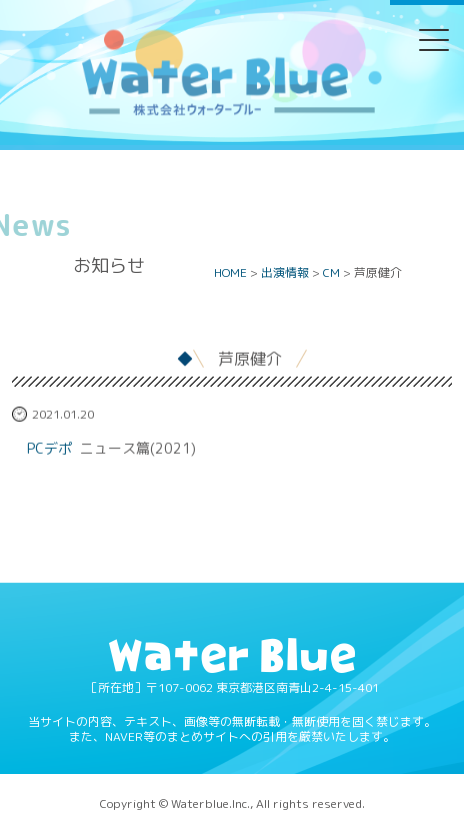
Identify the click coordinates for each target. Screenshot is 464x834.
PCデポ (49, 448)
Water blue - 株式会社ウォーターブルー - (231, 113)
